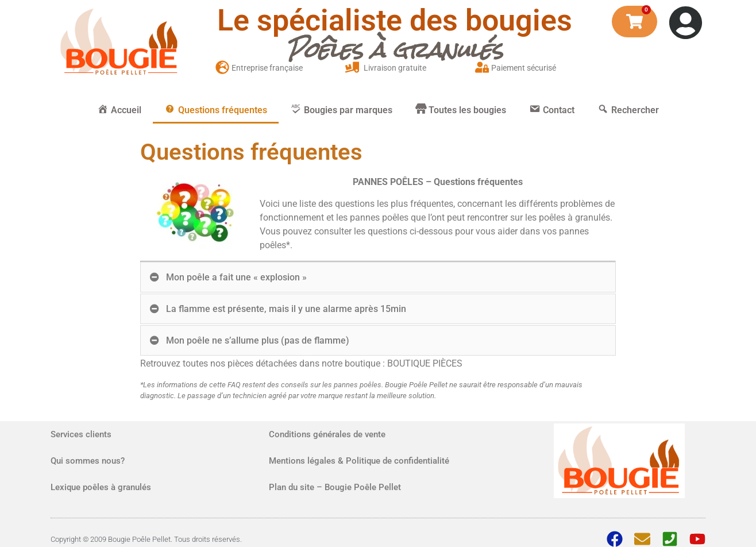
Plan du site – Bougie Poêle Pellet (335, 487)
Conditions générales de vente (327, 434)
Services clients (81, 434)
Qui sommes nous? (88, 461)
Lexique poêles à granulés (101, 487)
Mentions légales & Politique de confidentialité (359, 461)
